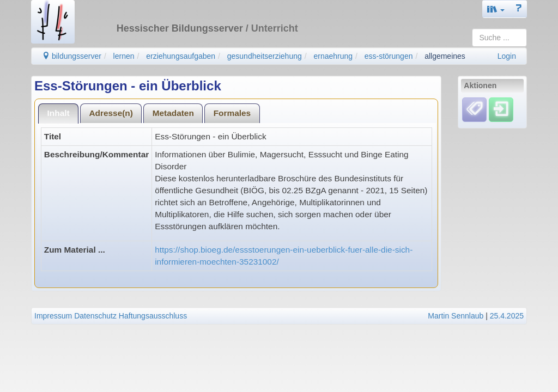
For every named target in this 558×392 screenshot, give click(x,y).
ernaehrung (333, 56)
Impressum (53, 316)
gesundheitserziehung (265, 56)
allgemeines (445, 56)
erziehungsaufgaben (181, 56)
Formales (232, 113)
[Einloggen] (501, 109)
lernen (124, 56)
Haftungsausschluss (153, 316)
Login (507, 56)
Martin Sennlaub (456, 316)
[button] (496, 9)
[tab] (58, 114)
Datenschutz (95, 316)
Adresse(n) (111, 113)
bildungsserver (72, 56)
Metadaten (173, 113)
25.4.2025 (507, 316)
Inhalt (59, 113)
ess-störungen (389, 56)
